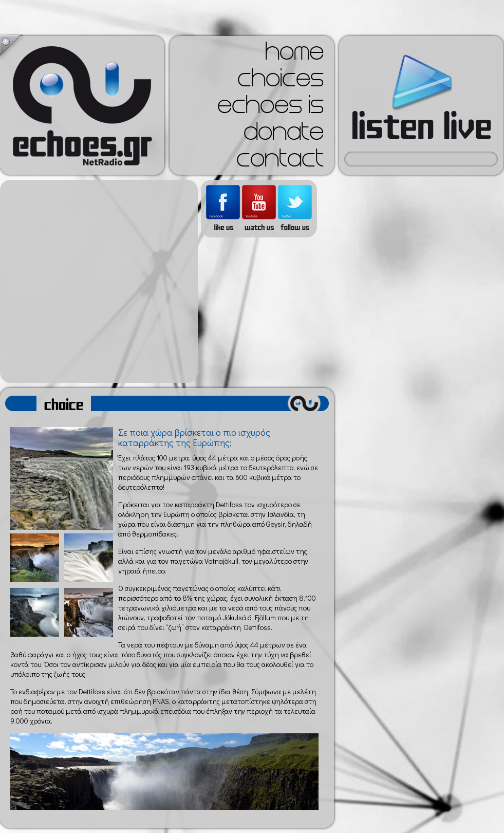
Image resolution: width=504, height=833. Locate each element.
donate (284, 135)
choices (281, 81)
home (294, 54)
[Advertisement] (96, 281)
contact (280, 161)
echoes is (270, 108)
